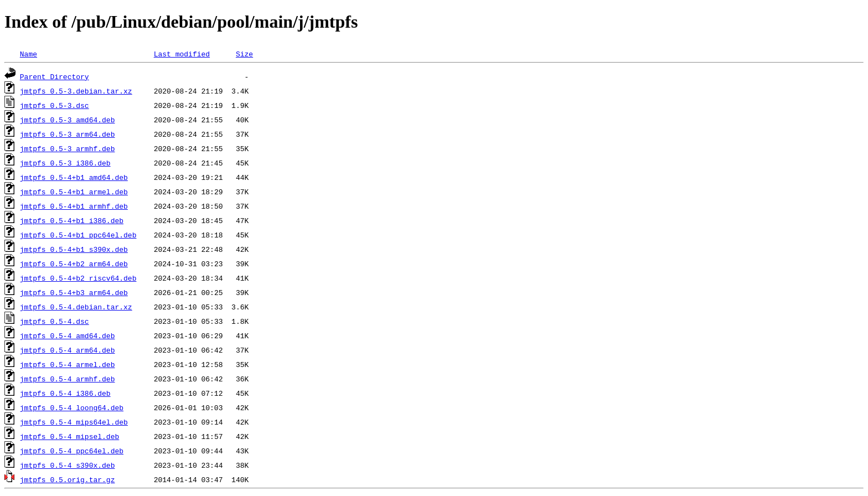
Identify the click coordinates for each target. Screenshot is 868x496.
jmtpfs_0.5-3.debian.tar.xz (76, 91)
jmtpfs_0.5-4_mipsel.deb (69, 436)
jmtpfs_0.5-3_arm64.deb (68, 134)
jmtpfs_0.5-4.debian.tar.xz (76, 307)
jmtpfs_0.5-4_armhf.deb (68, 379)
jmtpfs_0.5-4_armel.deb (68, 364)
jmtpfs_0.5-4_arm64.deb (68, 350)
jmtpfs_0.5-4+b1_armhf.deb (74, 206)
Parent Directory (55, 76)
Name (29, 54)
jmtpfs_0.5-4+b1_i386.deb (72, 220)
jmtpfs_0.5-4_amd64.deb (68, 335)
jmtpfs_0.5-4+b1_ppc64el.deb (78, 235)
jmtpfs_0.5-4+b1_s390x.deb (74, 249)
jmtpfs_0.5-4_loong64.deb (72, 407)
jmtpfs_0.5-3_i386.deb (65, 163)
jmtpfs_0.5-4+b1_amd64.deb (74, 177)
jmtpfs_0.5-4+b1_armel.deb (74, 192)
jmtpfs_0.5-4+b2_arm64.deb (74, 263)
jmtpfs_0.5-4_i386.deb (65, 393)
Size (244, 54)
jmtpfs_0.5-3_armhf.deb (68, 148)
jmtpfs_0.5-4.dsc (55, 321)
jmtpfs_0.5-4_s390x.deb (68, 465)
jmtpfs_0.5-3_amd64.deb (68, 120)
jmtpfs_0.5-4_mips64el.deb (74, 422)
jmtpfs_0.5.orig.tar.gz (68, 479)
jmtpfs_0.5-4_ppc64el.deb (72, 451)
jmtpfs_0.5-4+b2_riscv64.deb (78, 278)
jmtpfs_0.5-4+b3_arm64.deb (74, 292)
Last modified (182, 54)
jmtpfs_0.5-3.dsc (55, 105)
